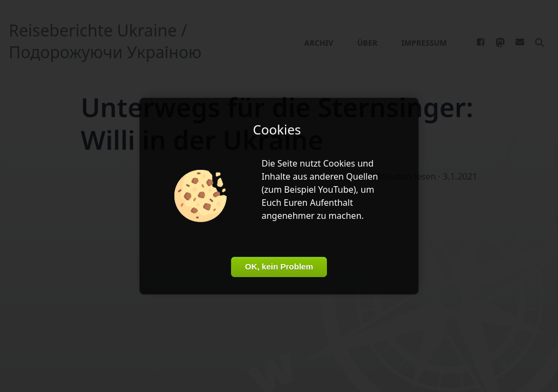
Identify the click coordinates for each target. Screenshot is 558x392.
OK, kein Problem (279, 267)
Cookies (339, 163)
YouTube (336, 189)
